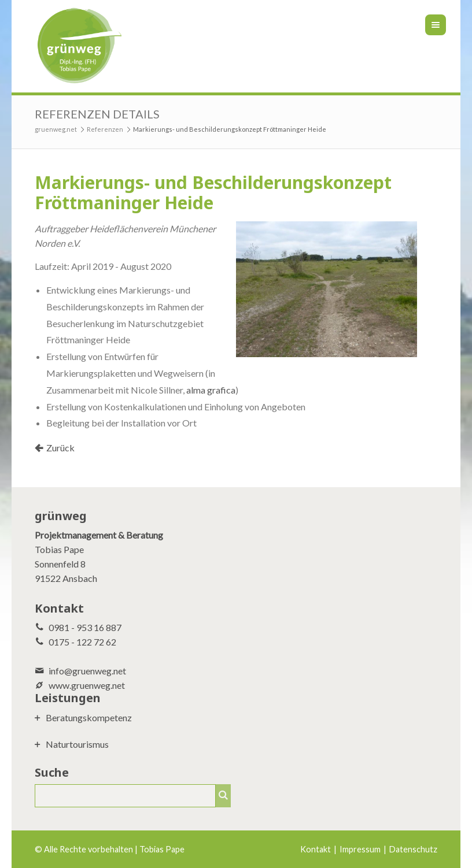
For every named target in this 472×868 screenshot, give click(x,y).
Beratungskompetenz (89, 717)
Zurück (60, 448)
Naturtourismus (77, 744)
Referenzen (105, 129)
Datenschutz (413, 849)
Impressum (360, 849)
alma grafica (211, 390)
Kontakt (316, 849)
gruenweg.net (56, 129)
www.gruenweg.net (87, 685)
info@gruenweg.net (87, 671)
